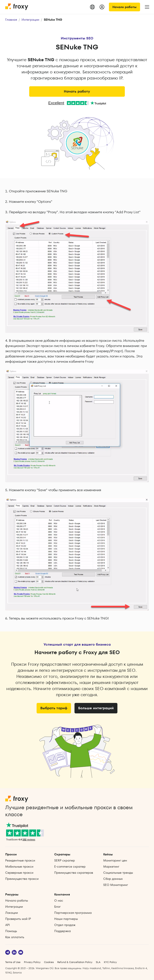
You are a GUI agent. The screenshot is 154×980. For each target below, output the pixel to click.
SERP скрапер (65, 860)
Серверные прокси (19, 873)
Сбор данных (113, 879)
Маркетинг (111, 867)
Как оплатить (15, 937)
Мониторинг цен (115, 860)
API (8, 925)
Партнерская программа (73, 913)
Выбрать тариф (54, 708)
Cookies (49, 962)
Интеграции (30, 20)
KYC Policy (110, 962)
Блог (58, 907)
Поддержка (63, 931)
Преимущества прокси (22, 879)
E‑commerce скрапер (70, 867)
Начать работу (77, 91)
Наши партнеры (66, 919)
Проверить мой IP (18, 919)
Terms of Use (13, 962)
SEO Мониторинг (116, 885)
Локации (12, 913)
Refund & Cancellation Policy (75, 962)
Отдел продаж (65, 925)
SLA (98, 962)
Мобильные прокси (19, 867)
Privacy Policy (32, 962)
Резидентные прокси (20, 860)
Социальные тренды (118, 873)
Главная (11, 20)
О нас (59, 900)
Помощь (11, 931)
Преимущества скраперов (74, 873)
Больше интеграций (96, 708)
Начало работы (124, 7)
